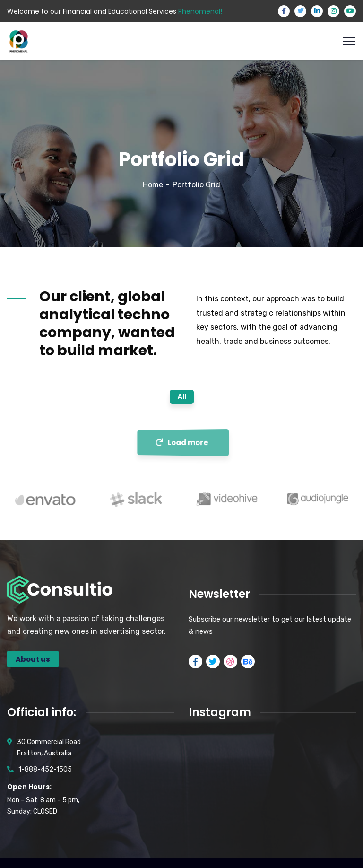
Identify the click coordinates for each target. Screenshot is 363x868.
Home (153, 185)
